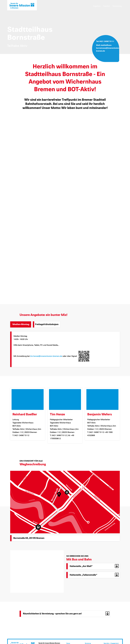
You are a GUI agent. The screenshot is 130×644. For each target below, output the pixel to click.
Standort (107, 6)
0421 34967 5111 (107, 41)
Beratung (88, 643)
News (68, 643)
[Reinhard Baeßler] (28, 399)
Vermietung (117, 6)
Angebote (97, 6)
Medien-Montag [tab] (21, 324)
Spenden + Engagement (111, 643)
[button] (93, 566)
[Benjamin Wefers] (102, 399)
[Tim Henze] (65, 399)
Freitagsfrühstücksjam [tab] (47, 324)
